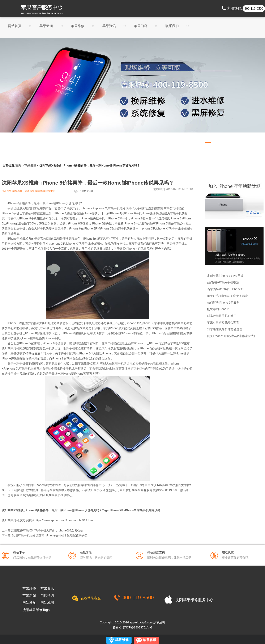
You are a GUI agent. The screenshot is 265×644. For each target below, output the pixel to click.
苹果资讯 (109, 26)
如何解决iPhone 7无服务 (223, 303)
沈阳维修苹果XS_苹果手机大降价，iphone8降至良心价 (47, 530)
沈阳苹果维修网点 (13, 348)
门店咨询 (47, 596)
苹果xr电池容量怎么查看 (223, 323)
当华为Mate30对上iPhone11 (226, 289)
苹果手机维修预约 (149, 510)
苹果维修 (78, 26)
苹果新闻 (46, 26)
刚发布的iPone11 (218, 309)
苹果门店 (141, 26)
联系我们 (172, 26)
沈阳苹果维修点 (82, 363)
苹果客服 (149, 640)
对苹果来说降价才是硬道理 (225, 329)
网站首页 (15, 26)
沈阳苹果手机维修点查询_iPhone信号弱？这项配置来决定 (50, 535)
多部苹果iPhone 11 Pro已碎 (225, 276)
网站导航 (29, 603)
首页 (18, 165)
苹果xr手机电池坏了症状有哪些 (227, 296)
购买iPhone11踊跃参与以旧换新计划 (231, 336)
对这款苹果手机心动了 (222, 316)
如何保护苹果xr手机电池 (223, 282)
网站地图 (47, 603)
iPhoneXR (116, 510)
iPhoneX (130, 510)
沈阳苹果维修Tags (36, 610)
